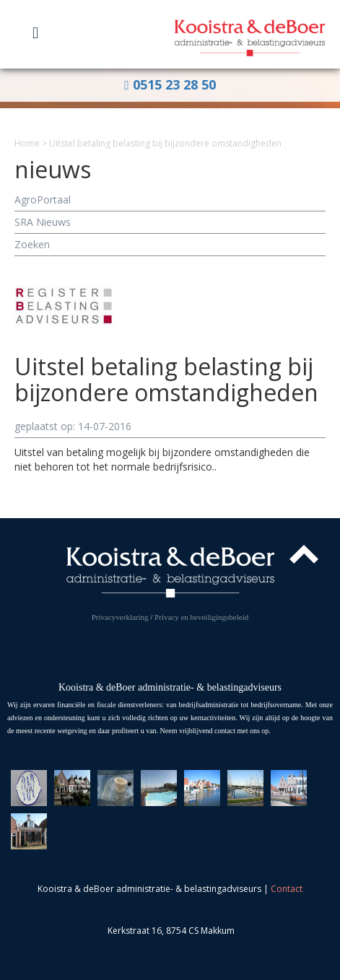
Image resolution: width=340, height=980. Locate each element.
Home (27, 143)
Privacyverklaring (120, 617)
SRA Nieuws (43, 222)
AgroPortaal (43, 200)
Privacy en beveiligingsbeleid (201, 617)
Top (304, 554)
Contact (287, 889)
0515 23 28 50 (170, 84)
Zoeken (32, 244)
